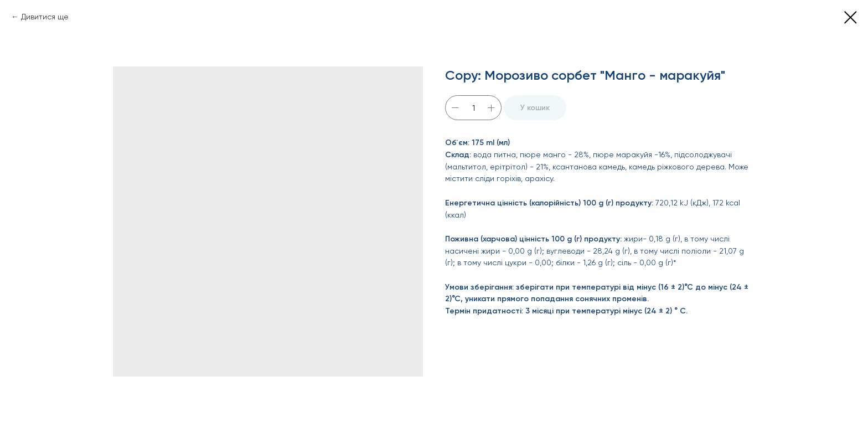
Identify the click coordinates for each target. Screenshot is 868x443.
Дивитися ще (45, 17)
